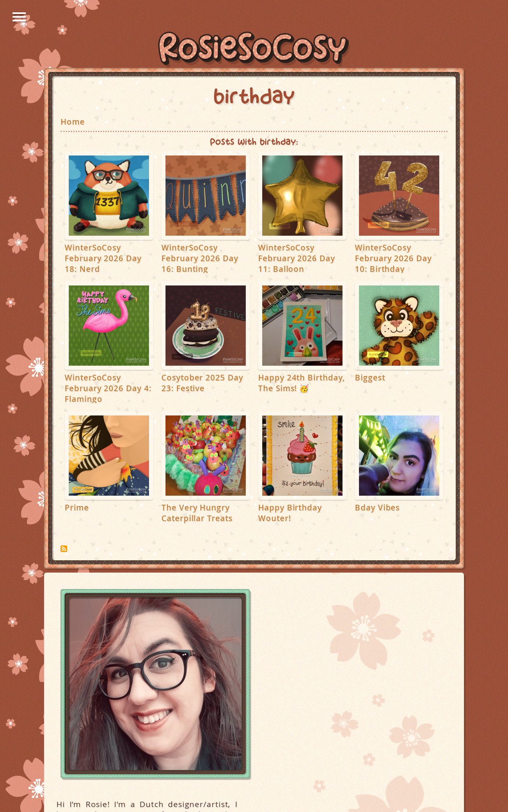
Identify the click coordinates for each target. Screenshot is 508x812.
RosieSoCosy (254, 50)
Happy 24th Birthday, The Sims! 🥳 (302, 383)
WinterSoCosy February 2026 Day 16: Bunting (200, 258)
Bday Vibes (377, 508)
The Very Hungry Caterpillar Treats (197, 513)
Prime (77, 508)
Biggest (370, 378)
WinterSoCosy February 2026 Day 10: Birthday (393, 258)
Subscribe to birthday (64, 549)
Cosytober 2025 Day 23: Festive (202, 383)
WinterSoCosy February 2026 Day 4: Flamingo (108, 388)
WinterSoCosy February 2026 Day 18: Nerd (103, 258)
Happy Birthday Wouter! (290, 513)
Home (73, 122)
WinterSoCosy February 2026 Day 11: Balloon (297, 258)
